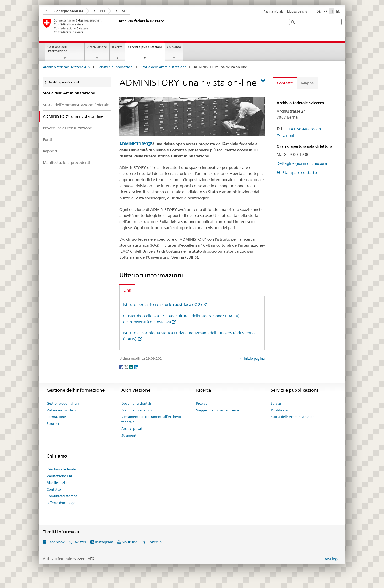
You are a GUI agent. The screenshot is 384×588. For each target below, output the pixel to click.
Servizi (276, 403)
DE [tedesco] (318, 11)
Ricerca (117, 47)
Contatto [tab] (285, 83)
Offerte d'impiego (61, 503)
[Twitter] (127, 367)
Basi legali (333, 559)
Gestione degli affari (63, 403)
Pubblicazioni (282, 410)
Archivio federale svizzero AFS (66, 67)
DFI (99, 11)
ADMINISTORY (133, 144)
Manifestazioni (59, 483)
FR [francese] (325, 11)
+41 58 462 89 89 (305, 129)
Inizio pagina (254, 358)
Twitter (80, 542)
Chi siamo (174, 47)
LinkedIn (154, 542)
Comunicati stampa (62, 496)
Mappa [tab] (307, 83)
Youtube (130, 542)
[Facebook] (122, 367)
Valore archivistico (61, 410)
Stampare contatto (299, 173)
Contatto (54, 489)
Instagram (104, 542)
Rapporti (51, 151)
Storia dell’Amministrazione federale (76, 105)
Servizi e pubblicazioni (146, 49)
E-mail (288, 135)
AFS (122, 11)
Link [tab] (127, 290)
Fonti (47, 139)
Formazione (56, 417)
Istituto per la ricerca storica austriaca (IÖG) (163, 304)
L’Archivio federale (61, 469)
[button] (293, 22)
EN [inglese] (338, 11)
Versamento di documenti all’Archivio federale (151, 419)
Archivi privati (132, 428)
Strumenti (55, 423)
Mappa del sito (297, 12)
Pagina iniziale (274, 12)
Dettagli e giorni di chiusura (302, 163)
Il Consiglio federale (64, 11)
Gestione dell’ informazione (57, 49)
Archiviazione (97, 47)
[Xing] (132, 367)
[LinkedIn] (136, 367)
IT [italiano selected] (332, 11)
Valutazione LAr (60, 476)
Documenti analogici (138, 410)
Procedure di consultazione (67, 128)
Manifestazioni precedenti (66, 163)
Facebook (56, 542)
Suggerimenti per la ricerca (217, 410)
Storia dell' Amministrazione (164, 67)
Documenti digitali (136, 403)
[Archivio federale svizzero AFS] (117, 26)
